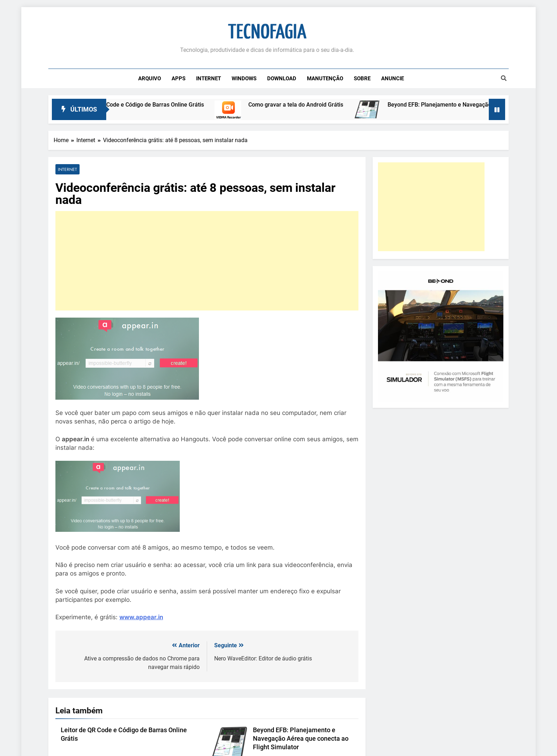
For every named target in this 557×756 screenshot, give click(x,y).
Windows (244, 79)
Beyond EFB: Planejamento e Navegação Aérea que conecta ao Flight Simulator (301, 739)
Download (282, 79)
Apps (179, 79)
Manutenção (325, 79)
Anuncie (393, 79)
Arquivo (150, 79)
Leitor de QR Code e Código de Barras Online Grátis (149, 105)
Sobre (362, 79)
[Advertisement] (207, 261)
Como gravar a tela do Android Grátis (306, 105)
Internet (209, 79)
